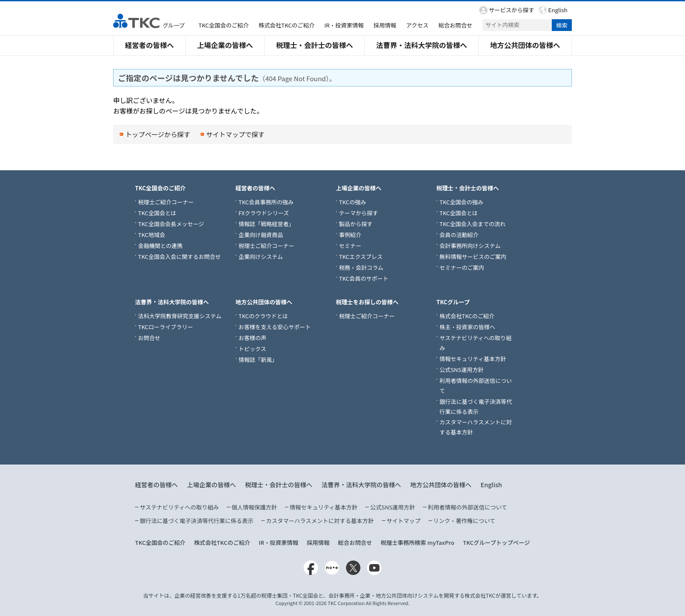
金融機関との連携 (160, 246)
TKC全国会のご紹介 (223, 25)
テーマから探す (358, 213)
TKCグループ (453, 302)
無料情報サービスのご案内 (473, 256)
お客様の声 (253, 338)
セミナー (350, 246)
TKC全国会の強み (461, 202)
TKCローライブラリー (166, 327)
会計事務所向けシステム (470, 246)
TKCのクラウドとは (263, 316)
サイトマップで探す (236, 134)
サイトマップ (404, 521)
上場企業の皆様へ (225, 45)
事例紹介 (350, 235)
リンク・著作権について (464, 521)
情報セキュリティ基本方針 (473, 359)
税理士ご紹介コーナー (166, 202)
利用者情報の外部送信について (467, 507)
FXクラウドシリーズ (264, 213)
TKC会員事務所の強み (266, 202)
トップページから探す (158, 134)
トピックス (252, 349)
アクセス (417, 25)
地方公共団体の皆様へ (525, 45)
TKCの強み (353, 202)
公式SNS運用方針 (462, 370)
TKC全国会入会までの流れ (472, 224)
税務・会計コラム (361, 267)
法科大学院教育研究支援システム (180, 316)
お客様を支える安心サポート (275, 327)
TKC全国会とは (157, 213)
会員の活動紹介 (459, 235)
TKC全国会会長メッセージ (171, 224)
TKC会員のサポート (364, 278)
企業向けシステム (261, 256)
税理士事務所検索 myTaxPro (417, 542)
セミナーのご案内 (462, 267)
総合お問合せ (455, 25)
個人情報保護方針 (254, 507)
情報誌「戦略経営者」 (266, 224)
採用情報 (385, 25)
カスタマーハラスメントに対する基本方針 (320, 521)
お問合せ (149, 338)
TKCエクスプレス (361, 256)
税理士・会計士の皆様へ (315, 45)
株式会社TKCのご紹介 (287, 25)
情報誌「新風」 (258, 360)
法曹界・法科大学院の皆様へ (422, 45)
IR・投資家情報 (344, 25)
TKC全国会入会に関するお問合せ (179, 256)
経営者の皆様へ (149, 45)
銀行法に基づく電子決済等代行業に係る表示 (197, 521)
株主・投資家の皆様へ (467, 327)
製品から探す (356, 224)
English (558, 10)
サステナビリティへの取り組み (179, 507)
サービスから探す (512, 10)
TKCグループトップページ (496, 542)
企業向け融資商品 (261, 235)
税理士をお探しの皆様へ (367, 302)
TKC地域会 (152, 235)
